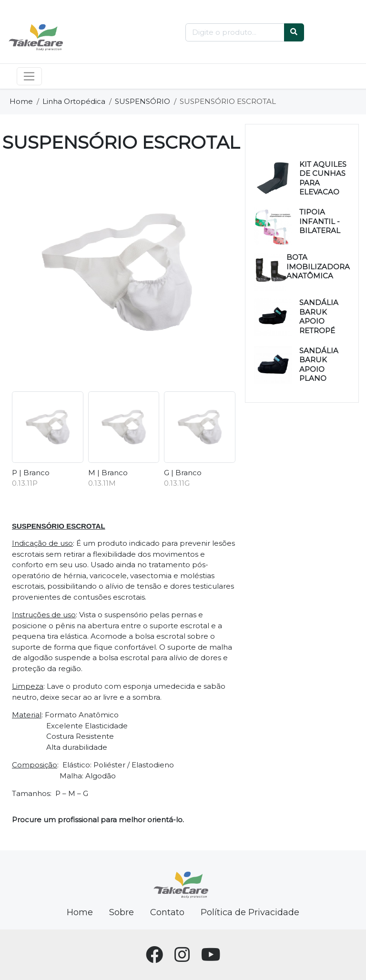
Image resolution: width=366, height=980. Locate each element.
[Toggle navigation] (29, 76)
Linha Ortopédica (74, 101)
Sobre (122, 912)
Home (21, 101)
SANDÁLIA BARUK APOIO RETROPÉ (319, 316)
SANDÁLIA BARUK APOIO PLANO (319, 365)
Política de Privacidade (250, 912)
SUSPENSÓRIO (142, 101)
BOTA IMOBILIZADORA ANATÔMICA (318, 266)
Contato (167, 912)
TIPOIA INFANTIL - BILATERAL (320, 221)
